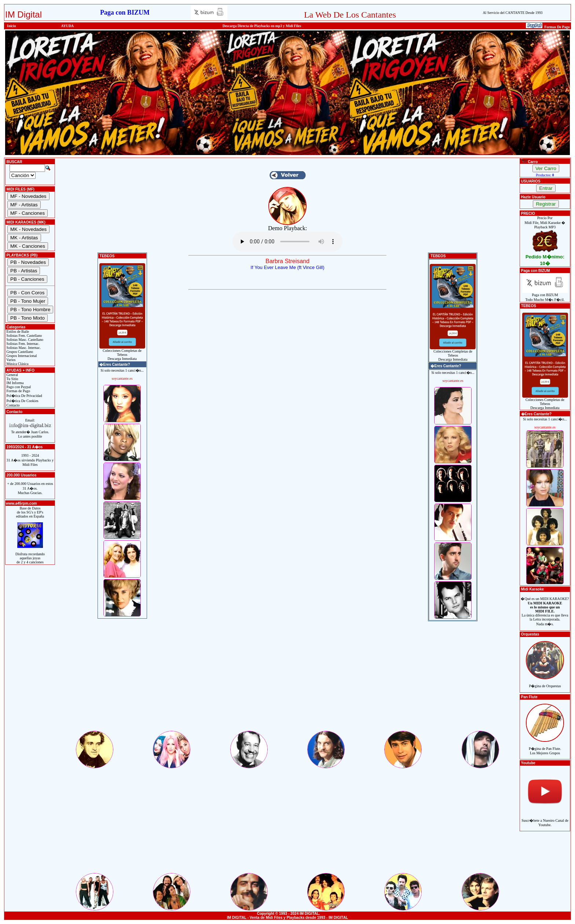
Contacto (13, 405)
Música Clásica (17, 364)
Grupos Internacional (21, 356)
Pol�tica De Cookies (22, 401)
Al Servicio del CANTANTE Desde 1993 (512, 13)
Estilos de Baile (17, 332)
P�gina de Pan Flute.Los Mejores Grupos (545, 747)
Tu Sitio (12, 379)
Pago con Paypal (18, 387)
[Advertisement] (287, 678)
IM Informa (14, 383)
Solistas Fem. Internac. (22, 344)
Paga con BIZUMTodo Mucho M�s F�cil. (545, 296)
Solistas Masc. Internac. (23, 348)
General (12, 375)
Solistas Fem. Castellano (24, 336)
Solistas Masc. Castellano (24, 340)
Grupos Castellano (19, 352)
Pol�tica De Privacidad (24, 396)
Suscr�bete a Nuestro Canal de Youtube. (545, 819)
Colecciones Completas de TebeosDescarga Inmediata (122, 353)
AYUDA (68, 26)
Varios (10, 360)
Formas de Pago (18, 391)
